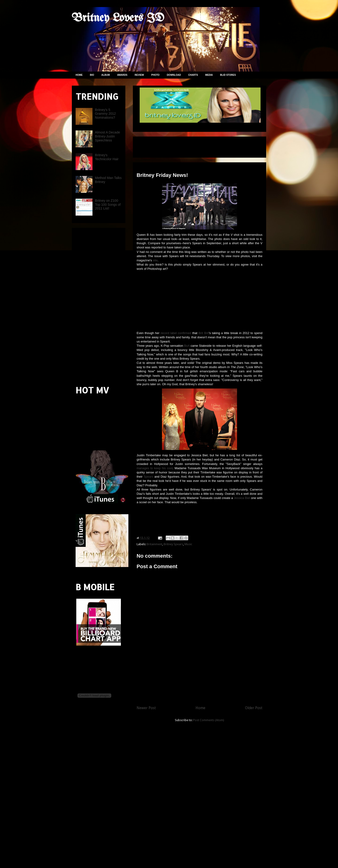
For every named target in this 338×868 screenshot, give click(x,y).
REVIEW (139, 75)
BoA (187, 346)
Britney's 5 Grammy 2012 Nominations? (106, 114)
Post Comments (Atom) (209, 720)
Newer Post (146, 708)
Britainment (154, 544)
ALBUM (106, 75)
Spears (148, 477)
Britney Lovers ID (118, 18)
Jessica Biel (242, 498)
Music (188, 544)
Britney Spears (173, 544)
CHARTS (193, 75)
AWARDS (122, 75)
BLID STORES (228, 75)
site (155, 260)
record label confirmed (176, 333)
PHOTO (155, 75)
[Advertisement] (192, 145)
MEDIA (209, 75)
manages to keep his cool (155, 468)
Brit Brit (204, 333)
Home (200, 708)
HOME (79, 75)
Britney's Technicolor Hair (107, 157)
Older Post (254, 708)
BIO (92, 75)
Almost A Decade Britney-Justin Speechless (108, 136)
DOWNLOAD (174, 75)
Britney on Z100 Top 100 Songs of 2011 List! (108, 205)
